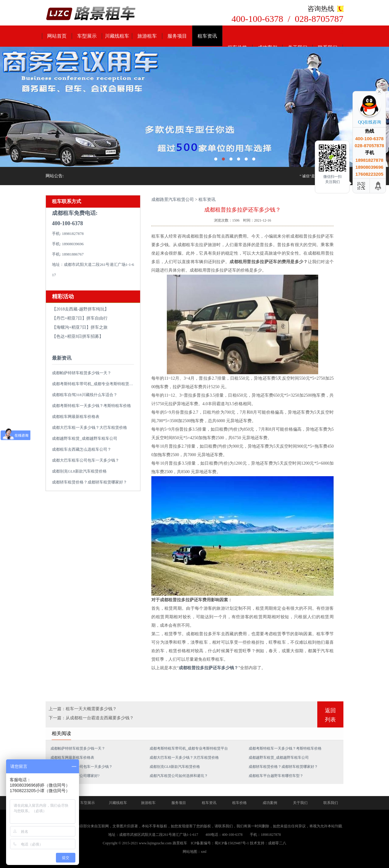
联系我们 (331, 803)
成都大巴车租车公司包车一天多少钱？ (86, 460)
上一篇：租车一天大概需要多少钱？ (83, 709)
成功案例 (270, 803)
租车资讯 (207, 36)
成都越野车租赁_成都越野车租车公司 (85, 438)
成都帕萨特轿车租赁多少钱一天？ (82, 373)
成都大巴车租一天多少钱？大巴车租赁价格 (90, 427)
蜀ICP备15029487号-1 (232, 843)
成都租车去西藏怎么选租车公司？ (82, 449)
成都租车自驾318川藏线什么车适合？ (85, 395)
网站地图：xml (195, 852)
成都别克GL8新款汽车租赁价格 (79, 471)
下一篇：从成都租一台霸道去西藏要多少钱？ (91, 718)
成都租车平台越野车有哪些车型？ (276, 776)
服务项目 (177, 36)
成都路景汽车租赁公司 (173, 200)
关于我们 (300, 803)
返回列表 (330, 715)
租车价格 (239, 803)
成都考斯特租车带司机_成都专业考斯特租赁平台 (95, 384)
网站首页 (57, 36)
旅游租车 (147, 36)
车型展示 (87, 36)
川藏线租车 (117, 36)
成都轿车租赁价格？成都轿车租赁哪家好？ (90, 482)
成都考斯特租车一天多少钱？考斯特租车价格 (91, 406)
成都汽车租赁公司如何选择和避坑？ (179, 776)
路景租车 (180, 843)
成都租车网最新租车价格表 (76, 417)
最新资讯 (62, 358)
